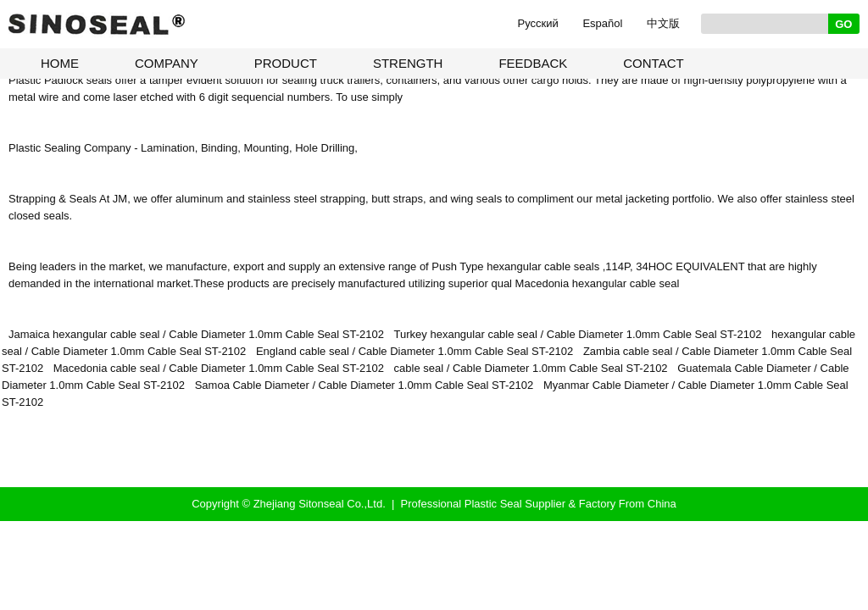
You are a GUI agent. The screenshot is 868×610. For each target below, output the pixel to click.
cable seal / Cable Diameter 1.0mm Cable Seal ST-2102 (531, 368)
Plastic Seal (493, 504)
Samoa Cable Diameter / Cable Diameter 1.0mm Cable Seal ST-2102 (364, 385)
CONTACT (653, 63)
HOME (60, 63)
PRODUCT (286, 63)
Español (602, 23)
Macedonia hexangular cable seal (598, 283)
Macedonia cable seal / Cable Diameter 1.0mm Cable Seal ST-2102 (219, 368)
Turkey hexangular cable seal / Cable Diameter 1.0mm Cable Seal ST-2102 (578, 334)
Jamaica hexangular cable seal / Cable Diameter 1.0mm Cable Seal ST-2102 (196, 334)
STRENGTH (408, 63)
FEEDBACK (533, 63)
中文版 (663, 23)
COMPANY (167, 63)
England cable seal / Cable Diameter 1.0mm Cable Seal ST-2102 (415, 351)
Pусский (538, 23)
